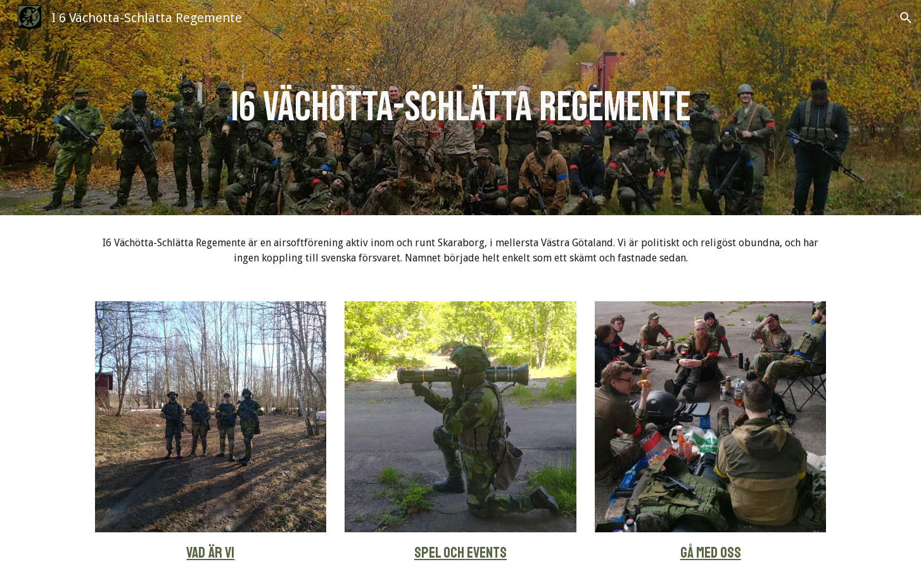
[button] (906, 18)
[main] (460, 108)
